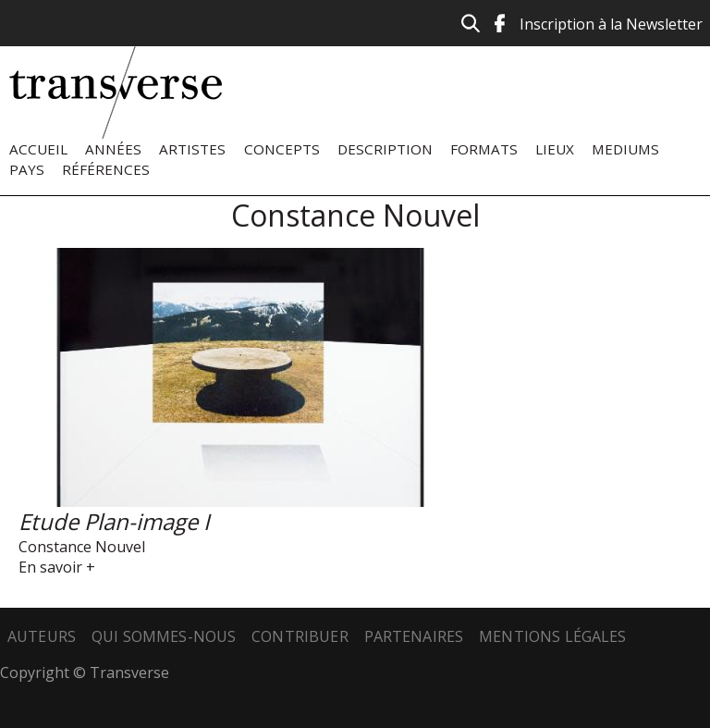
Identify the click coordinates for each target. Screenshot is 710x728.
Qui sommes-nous (164, 636)
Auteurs (42, 636)
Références (106, 169)
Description (385, 149)
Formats (484, 149)
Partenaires (414, 636)
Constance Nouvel (82, 547)
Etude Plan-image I (114, 521)
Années (113, 149)
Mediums (625, 149)
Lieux (555, 149)
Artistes (192, 149)
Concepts (282, 149)
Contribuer (300, 636)
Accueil (38, 149)
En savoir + (57, 567)
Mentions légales (553, 636)
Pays (27, 169)
